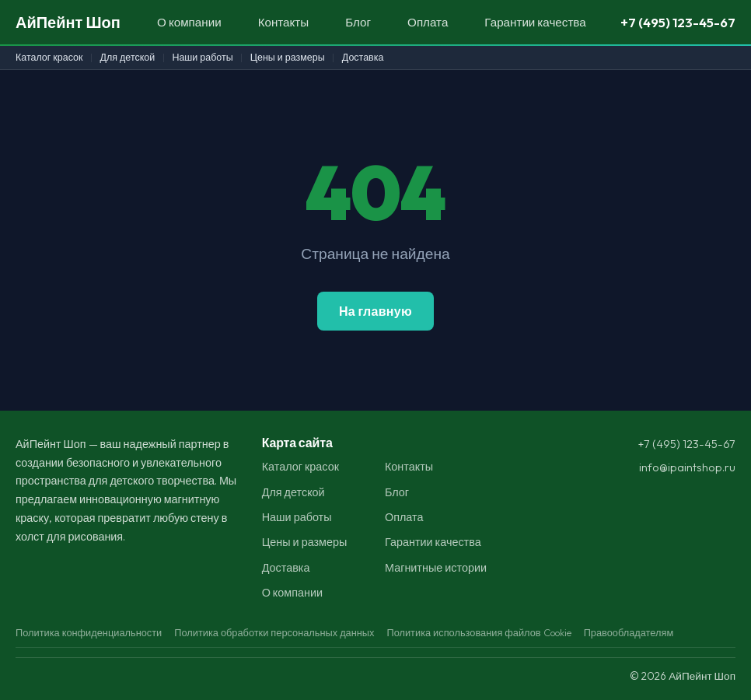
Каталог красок (49, 57)
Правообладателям (629, 632)
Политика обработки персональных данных (274, 632)
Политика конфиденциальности (89, 632)
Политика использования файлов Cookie (479, 632)
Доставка (363, 57)
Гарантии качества (535, 22)
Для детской (128, 57)
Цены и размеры (288, 57)
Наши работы (202, 57)
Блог (358, 22)
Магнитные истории (436, 568)
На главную (375, 311)
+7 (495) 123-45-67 (678, 22)
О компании (189, 22)
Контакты (284, 22)
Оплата (428, 22)
